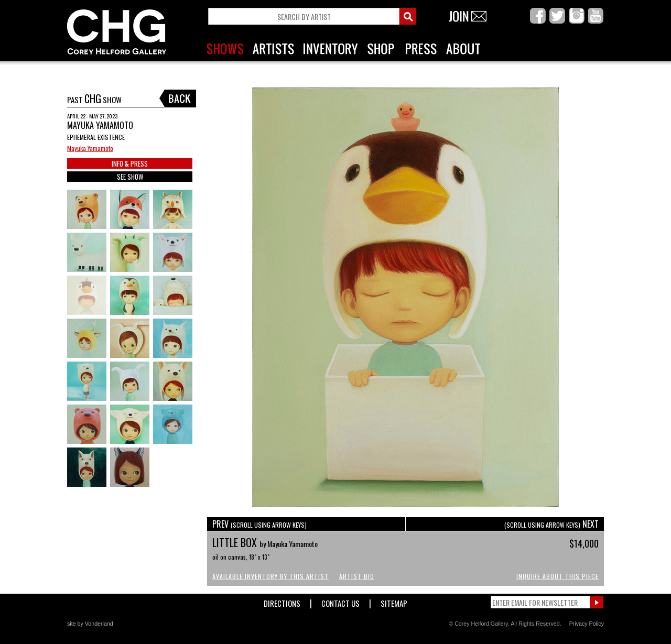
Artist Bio (357, 576)
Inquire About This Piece (558, 576)
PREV (259, 524)
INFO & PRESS (130, 163)
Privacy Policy (587, 624)
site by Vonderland (90, 624)
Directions (282, 601)
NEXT (551, 524)
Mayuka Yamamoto (90, 148)
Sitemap (394, 601)
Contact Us (340, 601)
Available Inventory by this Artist (270, 576)
